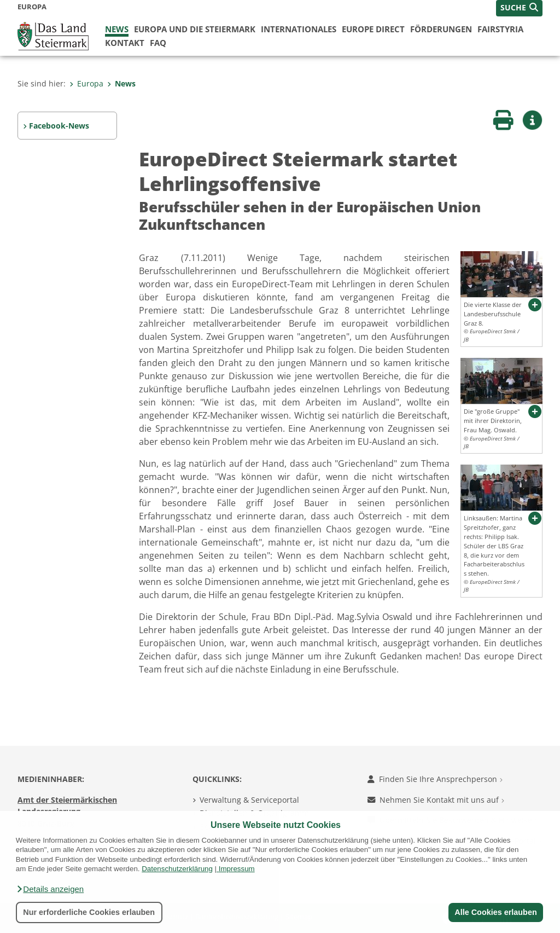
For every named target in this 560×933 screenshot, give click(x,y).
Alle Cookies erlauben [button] (495, 912)
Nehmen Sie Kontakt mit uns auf (436, 800)
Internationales (299, 29)
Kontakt (125, 43)
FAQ (158, 43)
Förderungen (441, 29)
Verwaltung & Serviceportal (249, 800)
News (117, 29)
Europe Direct (373, 29)
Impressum (237, 869)
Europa (86, 83)
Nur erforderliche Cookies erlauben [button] (89, 912)
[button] (50, 889)
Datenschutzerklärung (177, 869)
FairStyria (500, 29)
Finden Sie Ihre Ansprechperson (435, 779)
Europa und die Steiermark (195, 29)
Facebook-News (59, 126)
